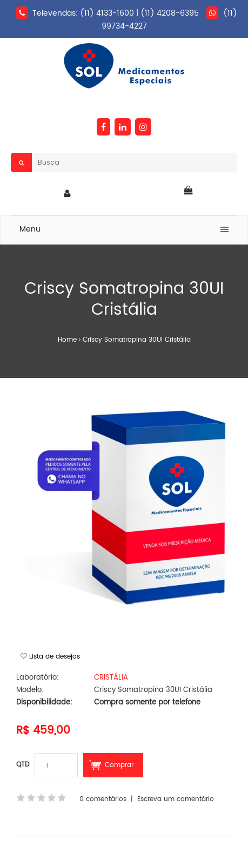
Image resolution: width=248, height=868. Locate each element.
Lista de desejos (55, 657)
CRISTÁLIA (111, 678)
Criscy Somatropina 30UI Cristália (137, 340)
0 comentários (103, 799)
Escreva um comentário (176, 799)
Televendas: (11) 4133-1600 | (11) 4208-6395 (116, 13)
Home (67, 340)
